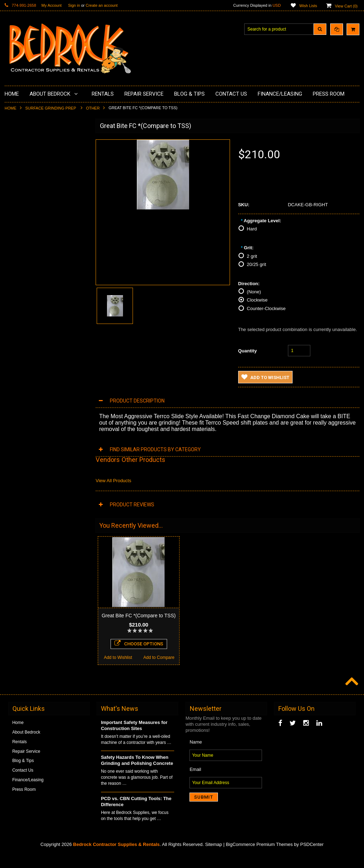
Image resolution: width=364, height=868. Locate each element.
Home (10, 108)
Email (195, 782)
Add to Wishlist (25, 497)
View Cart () (346, 6)
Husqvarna (19, 233)
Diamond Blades (25, 245)
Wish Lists (308, 6)
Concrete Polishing (27, 166)
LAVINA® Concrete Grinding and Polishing (40, 217)
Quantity (248, 351)
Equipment (19, 311)
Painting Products (26, 202)
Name (196, 755)
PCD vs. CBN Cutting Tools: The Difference (136, 815)
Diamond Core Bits (27, 269)
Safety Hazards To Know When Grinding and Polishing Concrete (137, 773)
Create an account (102, 5)
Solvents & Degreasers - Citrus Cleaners (38, 296)
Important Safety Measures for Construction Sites (134, 739)
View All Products (113, 481)
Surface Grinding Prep (51, 108)
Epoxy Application (26, 179)
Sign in (74, 5)
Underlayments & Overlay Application (44, 191)
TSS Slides (46, 442)
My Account (52, 5)
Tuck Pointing (22, 257)
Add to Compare (67, 497)
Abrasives (18, 281)
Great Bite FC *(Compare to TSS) (139, 616)
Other (93, 108)
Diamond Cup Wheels (30, 142)
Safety (15, 323)
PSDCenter (312, 858)
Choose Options (46, 483)
